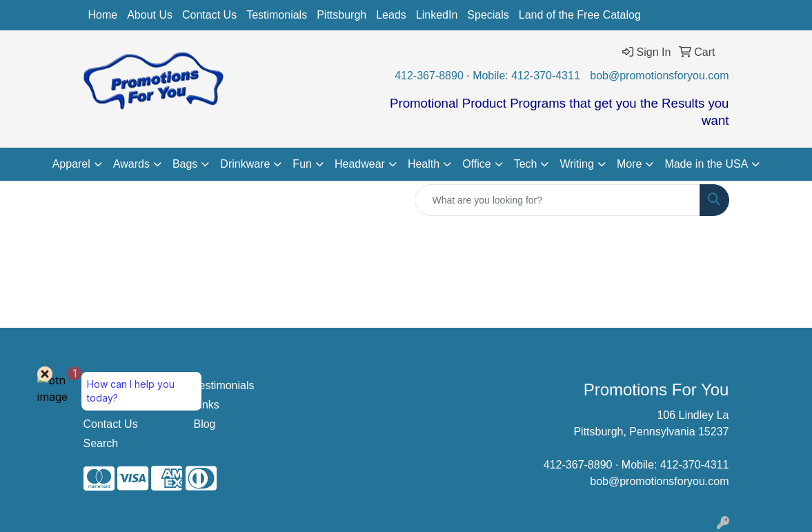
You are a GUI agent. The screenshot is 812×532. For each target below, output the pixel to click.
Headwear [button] (360, 164)
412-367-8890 (429, 76)
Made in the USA (706, 164)
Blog (204, 424)
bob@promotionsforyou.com (659, 76)
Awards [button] (131, 164)
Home (103, 15)
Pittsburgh (341, 15)
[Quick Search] (557, 200)
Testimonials (277, 15)
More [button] (629, 164)
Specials (488, 15)
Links (206, 405)
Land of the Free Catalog (580, 15)
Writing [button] (577, 164)
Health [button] (424, 164)
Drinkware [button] (245, 164)
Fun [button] (302, 164)
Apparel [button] (71, 164)
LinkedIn (437, 15)
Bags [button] (185, 164)
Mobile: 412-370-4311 (526, 76)
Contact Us (209, 15)
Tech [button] (526, 164)
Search (101, 443)
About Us (150, 15)
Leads (391, 15)
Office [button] (477, 164)
